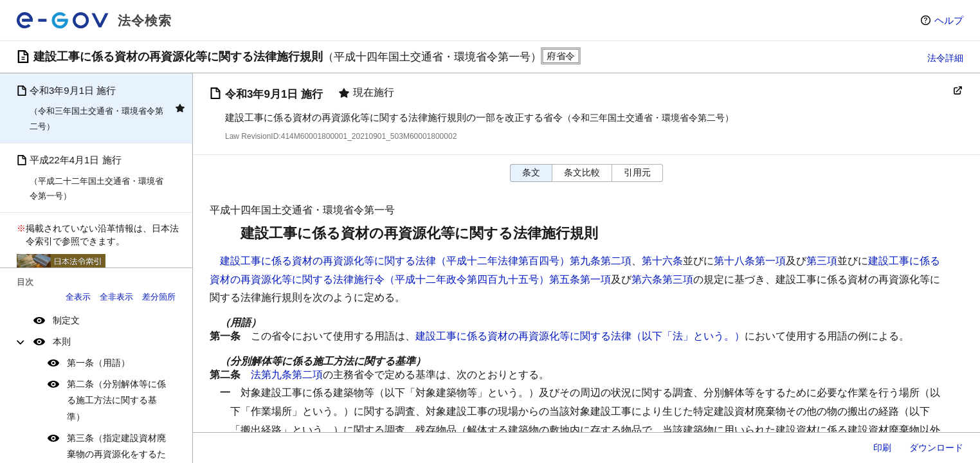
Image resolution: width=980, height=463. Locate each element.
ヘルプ (949, 20)
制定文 (66, 320)
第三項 (822, 261)
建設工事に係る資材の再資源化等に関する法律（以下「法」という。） (580, 336)
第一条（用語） (98, 363)
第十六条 (662, 261)
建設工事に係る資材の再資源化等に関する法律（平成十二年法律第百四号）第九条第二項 (426, 261)
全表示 (78, 297)
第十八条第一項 (750, 261)
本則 (62, 341)
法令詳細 (945, 58)
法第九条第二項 (287, 375)
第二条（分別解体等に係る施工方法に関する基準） (116, 400)
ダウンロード (936, 448)
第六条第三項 (662, 279)
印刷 (882, 448)
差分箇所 (159, 297)
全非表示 (116, 297)
